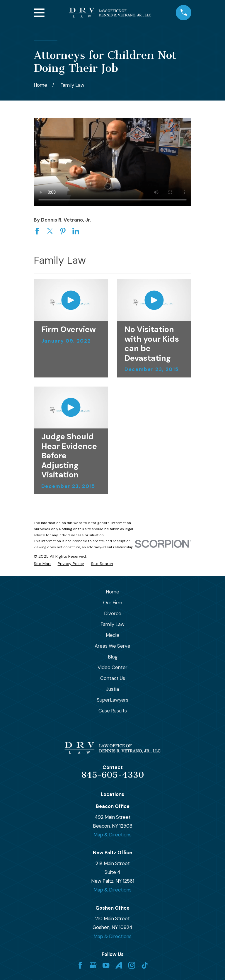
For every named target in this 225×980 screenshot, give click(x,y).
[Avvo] (119, 965)
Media (112, 635)
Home (112, 592)
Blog (113, 657)
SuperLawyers (112, 700)
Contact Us (113, 678)
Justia (112, 689)
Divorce (113, 613)
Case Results (113, 711)
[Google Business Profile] (93, 965)
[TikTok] (145, 965)
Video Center (112, 667)
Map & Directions (112, 835)
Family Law (112, 624)
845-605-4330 (113, 775)
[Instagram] (132, 965)
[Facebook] (80, 965)
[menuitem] (42, 564)
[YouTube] (106, 965)
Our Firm (113, 603)
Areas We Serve (112, 646)
